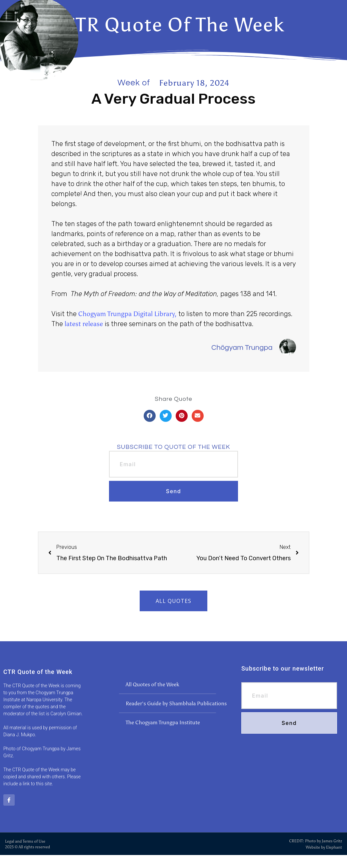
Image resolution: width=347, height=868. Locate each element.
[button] (150, 416)
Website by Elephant (324, 847)
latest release (84, 324)
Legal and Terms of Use (25, 841)
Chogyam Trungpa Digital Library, (127, 314)
